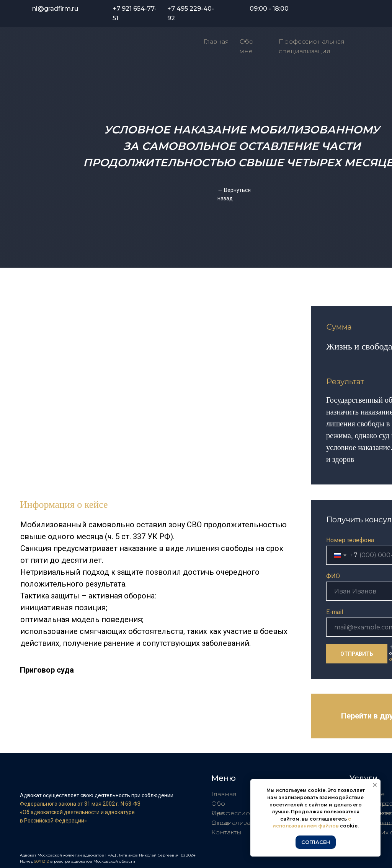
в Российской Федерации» (53, 821)
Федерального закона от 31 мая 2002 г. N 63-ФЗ (80, 804)
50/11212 (42, 861)
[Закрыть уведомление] (375, 785)
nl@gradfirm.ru (55, 9)
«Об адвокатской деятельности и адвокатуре (77, 812)
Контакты (226, 832)
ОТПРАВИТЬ (357, 654)
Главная (216, 41)
